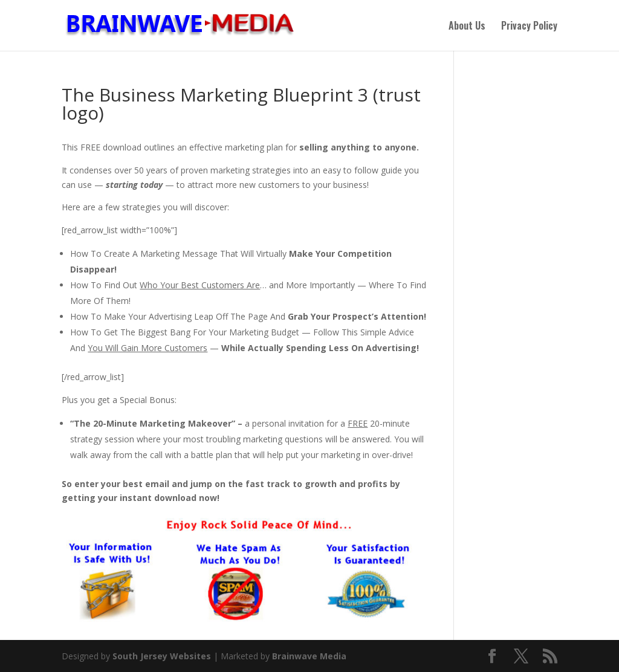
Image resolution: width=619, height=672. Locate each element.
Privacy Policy (529, 27)
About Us (467, 27)
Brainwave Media (309, 656)
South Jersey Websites (162, 656)
